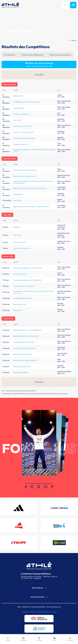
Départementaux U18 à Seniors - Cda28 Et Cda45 (31, 207)
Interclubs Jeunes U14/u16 (22, 126)
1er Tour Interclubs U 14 (21, 114)
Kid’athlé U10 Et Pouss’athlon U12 (25, 360)
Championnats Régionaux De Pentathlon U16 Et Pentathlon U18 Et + (34, 151)
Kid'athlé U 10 (18, 96)
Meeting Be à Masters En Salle (24, 138)
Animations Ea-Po (20, 242)
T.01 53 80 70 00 (27, 578)
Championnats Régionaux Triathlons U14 (27, 280)
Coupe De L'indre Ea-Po (22, 248)
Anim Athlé (17, 120)
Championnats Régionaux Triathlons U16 (27, 268)
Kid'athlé (16, 227)
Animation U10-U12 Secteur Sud (24, 176)
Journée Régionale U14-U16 (23, 298)
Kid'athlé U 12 (18, 194)
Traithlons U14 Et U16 (21, 144)
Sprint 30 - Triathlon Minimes (23, 132)
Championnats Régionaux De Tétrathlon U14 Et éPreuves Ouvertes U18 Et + (33, 182)
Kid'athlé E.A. (18, 310)
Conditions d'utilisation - (30, 612)
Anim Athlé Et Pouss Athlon (23, 354)
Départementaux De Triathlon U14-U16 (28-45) (30, 188)
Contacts (54, 612)
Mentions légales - (44, 612)
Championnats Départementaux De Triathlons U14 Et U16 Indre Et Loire (34, 292)
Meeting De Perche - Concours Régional (27, 330)
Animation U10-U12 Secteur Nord (25, 170)
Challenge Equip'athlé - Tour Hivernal (26, 102)
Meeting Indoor (19, 108)
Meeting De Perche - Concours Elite (26, 336)
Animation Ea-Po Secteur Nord (24, 348)
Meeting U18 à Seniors (21, 372)
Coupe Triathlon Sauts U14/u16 (24, 286)
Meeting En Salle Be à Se (22, 366)
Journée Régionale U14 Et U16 (24, 342)
